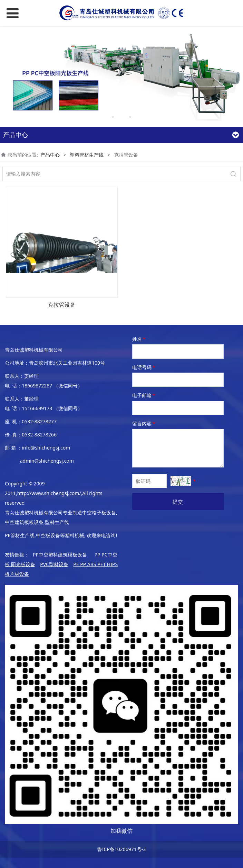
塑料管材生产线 (87, 155)
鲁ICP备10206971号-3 (122, 849)
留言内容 (144, 423)
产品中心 (50, 155)
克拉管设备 (62, 305)
